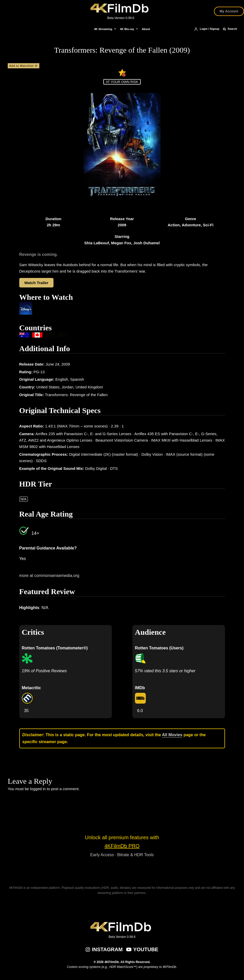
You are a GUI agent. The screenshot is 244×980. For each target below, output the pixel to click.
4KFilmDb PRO (122, 846)
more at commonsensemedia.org (49, 576)
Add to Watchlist (24, 66)
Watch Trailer (37, 283)
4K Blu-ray (127, 29)
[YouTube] (142, 949)
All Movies (172, 735)
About (146, 29)
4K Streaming (103, 29)
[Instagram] (104, 949)
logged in (38, 789)
